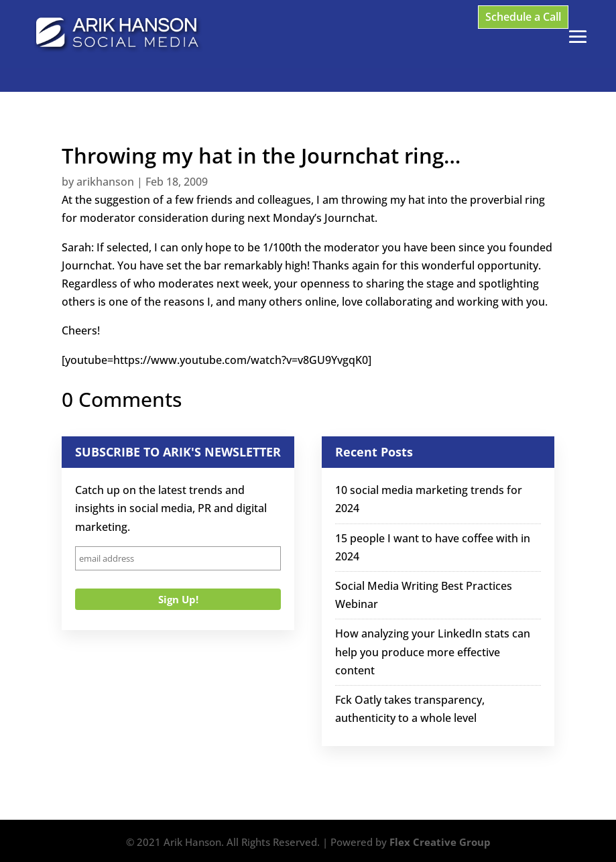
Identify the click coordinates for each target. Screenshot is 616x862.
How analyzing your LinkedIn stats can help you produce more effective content (433, 652)
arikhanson (105, 182)
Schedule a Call (523, 17)
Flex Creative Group (440, 842)
